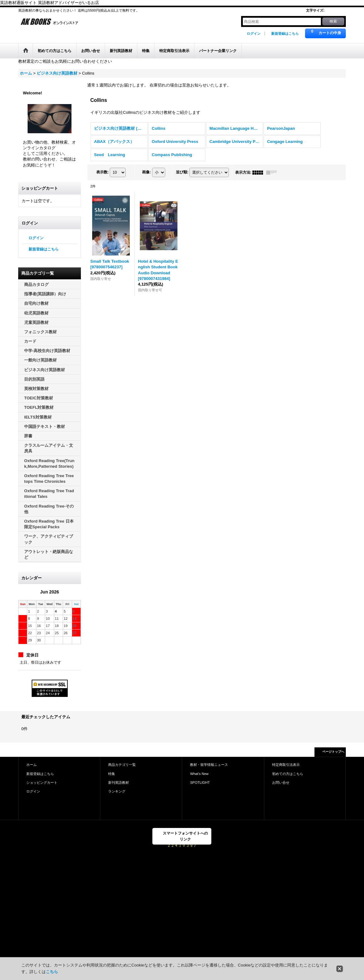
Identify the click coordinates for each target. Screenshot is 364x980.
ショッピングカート (42, 782)
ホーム (32, 765)
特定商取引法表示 (286, 765)
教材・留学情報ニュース (209, 765)
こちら (52, 972)
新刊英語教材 (119, 782)
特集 (112, 774)
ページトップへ (333, 752)
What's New (199, 774)
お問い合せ (281, 782)
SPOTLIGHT (200, 782)
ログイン (254, 34)
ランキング (117, 791)
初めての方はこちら (288, 774)
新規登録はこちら (285, 34)
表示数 (103, 172)
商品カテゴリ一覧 (122, 765)
